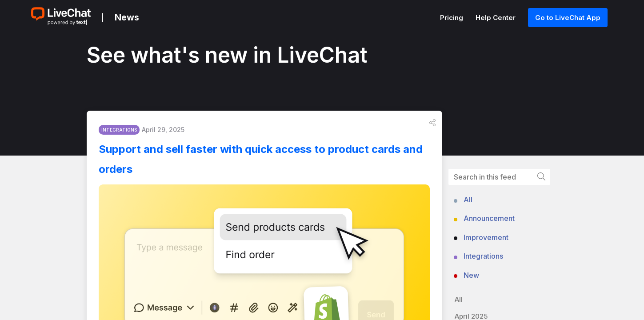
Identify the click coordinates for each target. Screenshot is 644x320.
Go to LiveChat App (568, 18)
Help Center (496, 18)
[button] (432, 125)
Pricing (452, 18)
